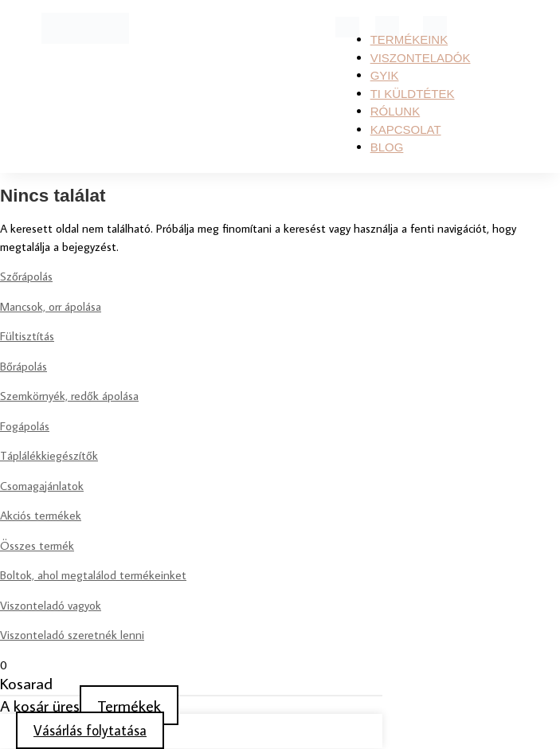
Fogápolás (25, 426)
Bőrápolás (23, 366)
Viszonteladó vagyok (51, 605)
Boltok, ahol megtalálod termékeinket (93, 575)
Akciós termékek (41, 515)
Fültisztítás (27, 336)
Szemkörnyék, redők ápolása (69, 396)
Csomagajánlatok (42, 486)
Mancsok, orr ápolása (51, 306)
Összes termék (37, 545)
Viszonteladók (421, 58)
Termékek (129, 705)
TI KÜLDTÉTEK (413, 94)
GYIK (385, 75)
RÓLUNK (396, 111)
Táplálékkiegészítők (49, 455)
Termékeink (409, 39)
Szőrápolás (26, 276)
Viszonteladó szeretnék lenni (72, 635)
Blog (387, 147)
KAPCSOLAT (406, 129)
